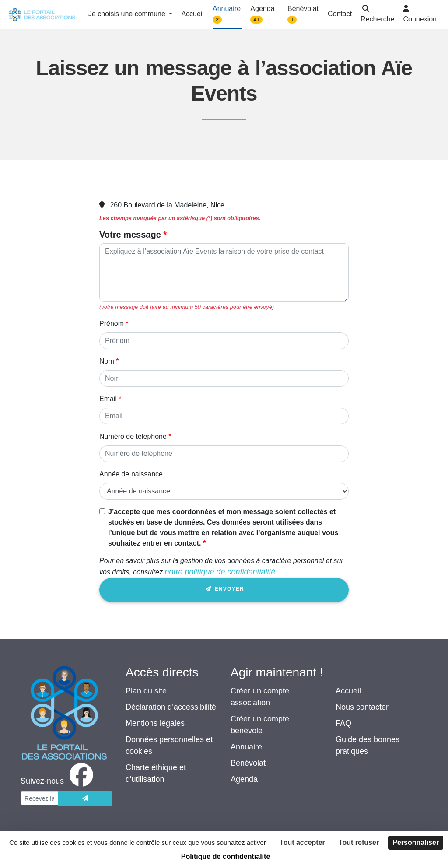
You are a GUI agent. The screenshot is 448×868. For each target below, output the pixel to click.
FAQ (343, 723)
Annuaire (246, 747)
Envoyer (224, 590)
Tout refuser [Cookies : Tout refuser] (359, 842)
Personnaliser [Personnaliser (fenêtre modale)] (416, 842)
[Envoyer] (85, 799)
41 (257, 20)
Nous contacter (362, 707)
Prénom (112, 324)
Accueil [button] (192, 14)
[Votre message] (224, 273)
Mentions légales (155, 723)
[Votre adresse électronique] (39, 798)
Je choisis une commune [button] (128, 14)
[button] (377, 15)
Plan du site (146, 691)
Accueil (348, 691)
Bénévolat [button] (303, 14)
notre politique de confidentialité (220, 572)
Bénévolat (248, 763)
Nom (107, 361)
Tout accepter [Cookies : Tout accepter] (302, 842)
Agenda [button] (262, 14)
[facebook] (59, 781)
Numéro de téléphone (133, 436)
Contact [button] (340, 14)
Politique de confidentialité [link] (226, 856)
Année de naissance (131, 474)
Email (108, 399)
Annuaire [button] (227, 14)
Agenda (244, 779)
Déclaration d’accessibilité (171, 707)
